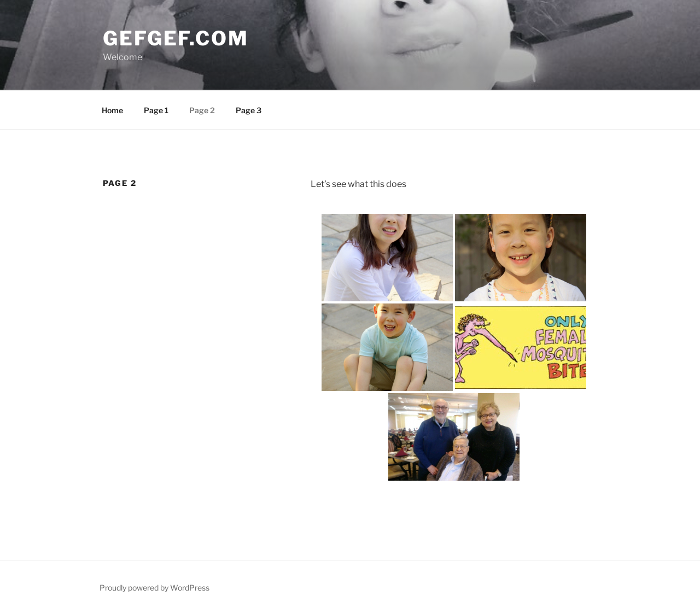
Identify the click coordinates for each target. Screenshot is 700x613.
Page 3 (249, 110)
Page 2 (202, 110)
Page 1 (156, 110)
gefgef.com (176, 38)
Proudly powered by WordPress (154, 588)
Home (112, 110)
